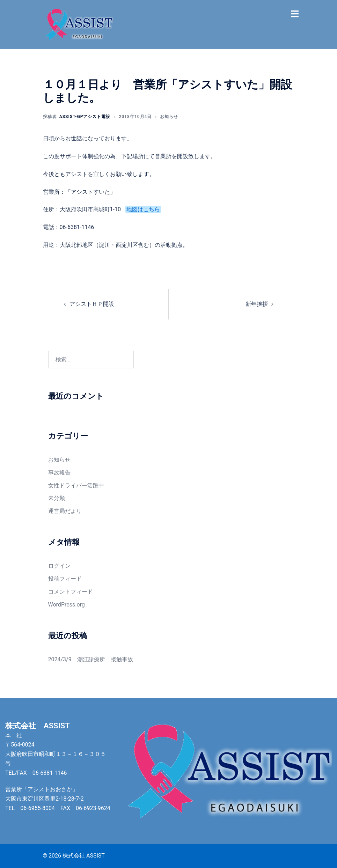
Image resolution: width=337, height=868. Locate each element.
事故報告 (59, 473)
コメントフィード (71, 592)
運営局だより (65, 511)
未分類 (57, 498)
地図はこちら (143, 209)
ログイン (59, 566)
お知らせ (169, 117)
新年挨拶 (257, 304)
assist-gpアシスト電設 (85, 117)
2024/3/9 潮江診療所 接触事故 (91, 659)
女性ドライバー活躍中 (76, 486)
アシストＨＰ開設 (92, 304)
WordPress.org (67, 605)
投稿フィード (65, 579)
